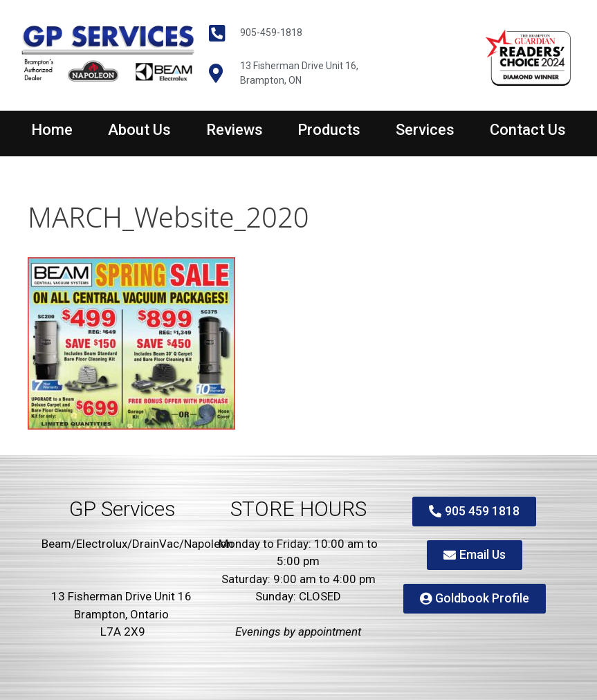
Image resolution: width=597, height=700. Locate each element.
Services (425, 130)
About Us (139, 130)
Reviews (235, 130)
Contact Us (528, 130)
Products (329, 130)
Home (52, 130)
